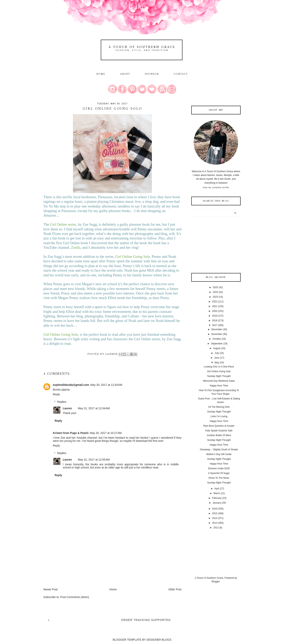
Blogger (216, 581)
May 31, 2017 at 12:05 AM (94, 460)
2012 (216, 528)
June (217, 358)
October (217, 339)
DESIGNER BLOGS (159, 640)
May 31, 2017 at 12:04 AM (94, 408)
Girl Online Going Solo (219, 371)
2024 (215, 292)
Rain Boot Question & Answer (219, 426)
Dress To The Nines (219, 478)
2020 (215, 311)
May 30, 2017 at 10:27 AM (106, 433)
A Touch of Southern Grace (142, 47)
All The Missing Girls (219, 407)
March (217, 493)
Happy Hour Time (219, 386)
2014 (215, 518)
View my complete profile (216, 187)
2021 (215, 306)
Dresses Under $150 (219, 468)
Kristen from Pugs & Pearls (71, 433)
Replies (62, 402)
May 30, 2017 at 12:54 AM (106, 385)
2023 (215, 297)
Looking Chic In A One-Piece (219, 367)
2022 (215, 302)
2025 (215, 287)
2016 (215, 509)
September (217, 344)
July (217, 353)
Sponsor (152, 74)
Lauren (67, 408)
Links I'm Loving (219, 416)
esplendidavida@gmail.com (71, 385)
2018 (215, 321)
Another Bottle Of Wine (219, 435)
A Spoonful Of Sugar (219, 473)
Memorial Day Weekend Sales (219, 381)
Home (101, 74)
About (126, 74)
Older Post (175, 589)
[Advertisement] (73, 560)
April (217, 489)
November (217, 334)
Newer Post (50, 589)
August (217, 348)
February (217, 498)
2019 (215, 316)
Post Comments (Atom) (75, 597)
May (217, 363)
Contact (181, 74)
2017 (215, 325)
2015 (215, 513)
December (217, 329)
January (217, 503)
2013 (215, 523)
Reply (56, 394)
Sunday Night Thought (219, 376)
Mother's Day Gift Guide (219, 454)
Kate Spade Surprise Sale (219, 431)
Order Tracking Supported (146, 620)
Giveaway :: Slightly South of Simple (219, 450)
